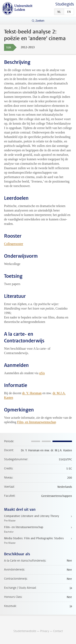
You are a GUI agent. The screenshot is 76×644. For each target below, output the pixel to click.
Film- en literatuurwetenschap (36, 422)
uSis (42, 373)
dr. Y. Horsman (32, 393)
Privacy (45, 631)
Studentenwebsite (25, 631)
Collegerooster (14, 244)
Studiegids (65, 4)
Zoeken (40, 21)
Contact (58, 631)
